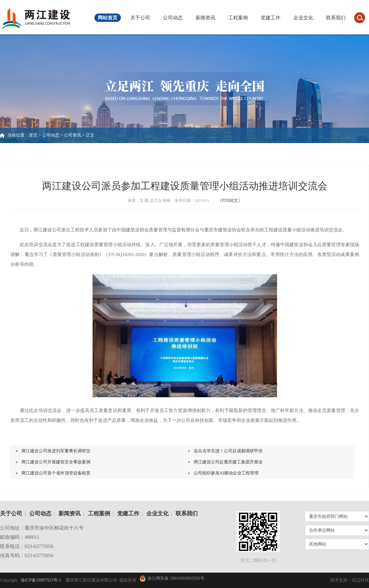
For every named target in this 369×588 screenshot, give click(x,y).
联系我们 (336, 18)
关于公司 (140, 18)
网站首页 (108, 18)
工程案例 (238, 18)
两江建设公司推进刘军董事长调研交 (56, 451)
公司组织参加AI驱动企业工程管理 (226, 473)
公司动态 (173, 18)
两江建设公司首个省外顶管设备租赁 (56, 473)
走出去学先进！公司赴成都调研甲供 (228, 451)
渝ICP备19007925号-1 (40, 580)
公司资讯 (73, 135)
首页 (33, 135)
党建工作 (271, 18)
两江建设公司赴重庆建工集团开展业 (228, 462)
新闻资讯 (205, 18)
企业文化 (303, 18)
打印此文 (230, 200)
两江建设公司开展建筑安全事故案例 (56, 462)
